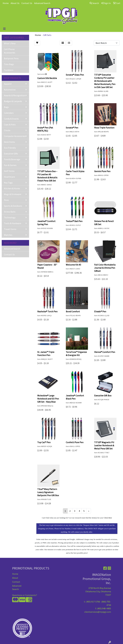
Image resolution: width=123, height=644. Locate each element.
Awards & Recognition (15, 95)
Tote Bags (9, 64)
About (15, 578)
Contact (16, 582)
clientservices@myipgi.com (98, 612)
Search (94, 3)
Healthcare (9, 177)
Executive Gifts (11, 154)
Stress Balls (10, 212)
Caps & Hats (10, 124)
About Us (15, 3)
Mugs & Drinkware (13, 194)
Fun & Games (10, 165)
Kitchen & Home (12, 188)
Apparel (8, 84)
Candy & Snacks (11, 119)
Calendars (9, 113)
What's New (10, 43)
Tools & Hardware (13, 223)
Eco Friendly (10, 148)
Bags (6, 107)
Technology (10, 217)
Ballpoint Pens (11, 58)
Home (6, 3)
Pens (6, 200)
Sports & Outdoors (13, 206)
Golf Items (9, 171)
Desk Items (9, 142)
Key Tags (8, 183)
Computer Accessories (15, 136)
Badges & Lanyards (13, 101)
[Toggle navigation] (4, 29)
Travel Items (10, 229)
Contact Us (27, 3)
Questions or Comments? (25, 595)
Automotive (10, 90)
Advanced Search (42, 3)
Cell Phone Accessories (10, 51)
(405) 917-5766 (93, 602)
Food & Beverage (12, 159)
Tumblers (9, 70)
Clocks (7, 130)
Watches (8, 235)
